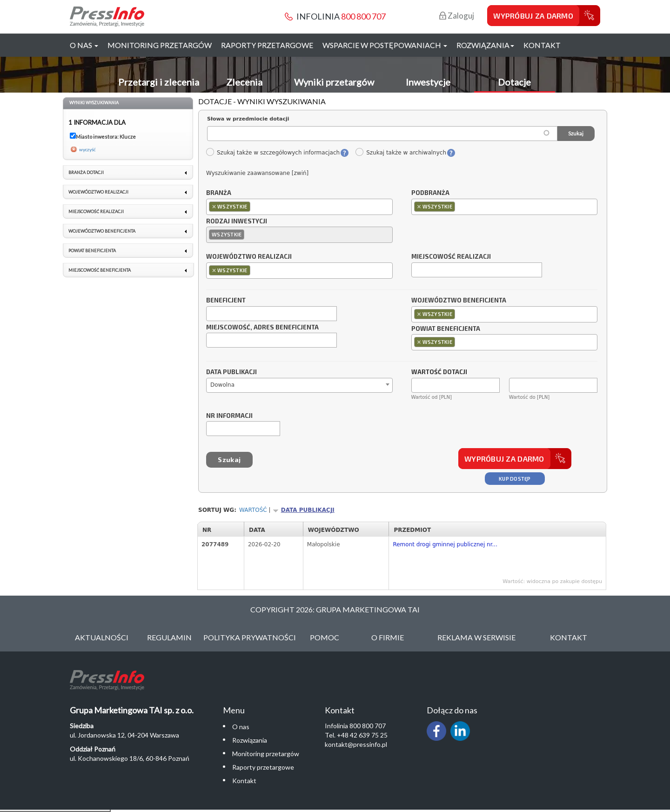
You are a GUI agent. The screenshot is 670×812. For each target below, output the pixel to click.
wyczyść (87, 149)
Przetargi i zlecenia (159, 82)
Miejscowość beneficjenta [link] (100, 270)
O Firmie (388, 637)
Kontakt (542, 45)
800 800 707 (363, 16)
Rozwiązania (250, 740)
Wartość (253, 510)
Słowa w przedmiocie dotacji (248, 119)
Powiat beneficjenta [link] (92, 251)
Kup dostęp (515, 479)
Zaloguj (457, 16)
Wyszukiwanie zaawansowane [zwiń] (257, 173)
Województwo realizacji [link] (98, 192)
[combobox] (299, 207)
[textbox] (255, 206)
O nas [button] (84, 45)
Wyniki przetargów (334, 82)
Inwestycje (428, 82)
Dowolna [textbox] (222, 385)
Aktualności (102, 637)
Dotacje (514, 82)
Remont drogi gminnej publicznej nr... (445, 544)
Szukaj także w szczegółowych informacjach (273, 153)
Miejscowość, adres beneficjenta (262, 328)
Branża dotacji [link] (86, 172)
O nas (241, 727)
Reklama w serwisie (476, 637)
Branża (219, 193)
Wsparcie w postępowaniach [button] (385, 45)
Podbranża (430, 193)
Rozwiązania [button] (485, 45)
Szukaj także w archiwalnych (401, 153)
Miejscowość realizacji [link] (96, 211)
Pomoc (325, 637)
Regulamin (169, 637)
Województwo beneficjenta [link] (102, 231)
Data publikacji (231, 372)
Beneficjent (226, 301)
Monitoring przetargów (160, 45)
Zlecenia (244, 82)
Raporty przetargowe (267, 45)
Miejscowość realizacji (451, 257)
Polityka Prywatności (250, 637)
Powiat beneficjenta (446, 329)
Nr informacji (229, 416)
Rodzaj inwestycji (237, 221)
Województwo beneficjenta (459, 301)
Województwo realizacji (249, 257)
